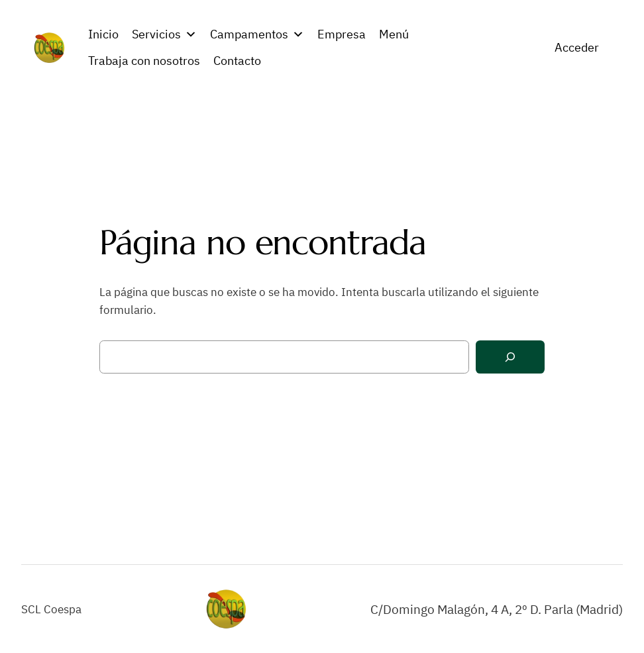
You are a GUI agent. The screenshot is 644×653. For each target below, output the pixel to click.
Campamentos (257, 34)
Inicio (103, 34)
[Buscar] (510, 357)
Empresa (342, 34)
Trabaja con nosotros (144, 61)
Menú (394, 34)
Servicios (164, 34)
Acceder (577, 47)
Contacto (237, 61)
